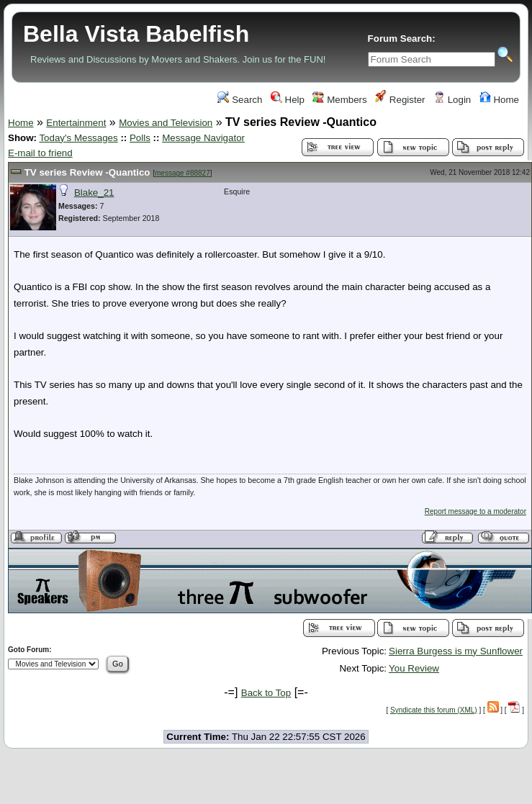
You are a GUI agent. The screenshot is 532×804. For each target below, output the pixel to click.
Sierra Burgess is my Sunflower (456, 651)
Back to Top (266, 693)
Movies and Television (166, 123)
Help (288, 100)
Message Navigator (203, 138)
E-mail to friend (40, 153)
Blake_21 (94, 193)
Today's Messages (78, 138)
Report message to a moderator (475, 511)
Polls (140, 138)
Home (499, 100)
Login (452, 100)
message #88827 (182, 173)
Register (400, 100)
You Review (414, 668)
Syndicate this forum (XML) (434, 710)
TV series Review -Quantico (89, 172)
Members (339, 100)
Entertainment (76, 123)
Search (240, 100)
